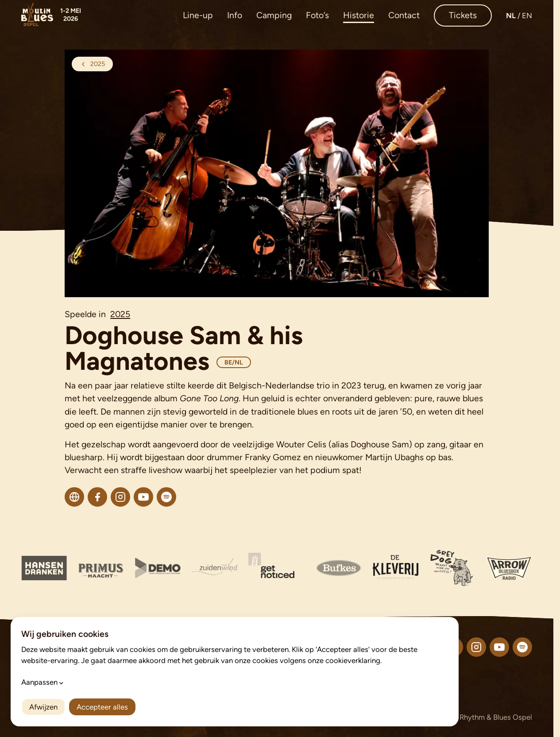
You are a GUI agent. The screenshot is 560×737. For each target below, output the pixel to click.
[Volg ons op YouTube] (499, 647)
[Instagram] (120, 497)
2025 (120, 314)
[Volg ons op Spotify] (522, 647)
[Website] (74, 497)
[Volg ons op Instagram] (476, 647)
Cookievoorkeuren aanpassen (241, 718)
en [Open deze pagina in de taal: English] (527, 16)
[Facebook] (97, 497)
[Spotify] (166, 497)
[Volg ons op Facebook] (453, 647)
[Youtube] (143, 497)
